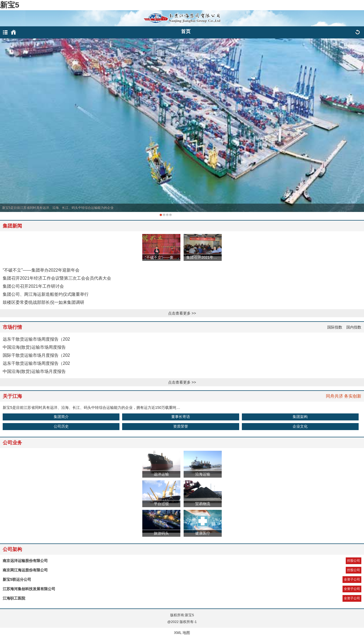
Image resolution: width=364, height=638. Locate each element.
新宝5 (10, 5)
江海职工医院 (14, 598)
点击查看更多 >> (182, 313)
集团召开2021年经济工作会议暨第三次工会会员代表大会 (57, 278)
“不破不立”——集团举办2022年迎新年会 (41, 270)
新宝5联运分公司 (17, 579)
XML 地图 (182, 633)
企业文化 (300, 426)
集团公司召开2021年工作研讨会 (33, 286)
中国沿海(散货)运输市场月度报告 (34, 371)
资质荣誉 (181, 426)
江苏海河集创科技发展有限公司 (29, 589)
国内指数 (354, 327)
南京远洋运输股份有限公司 (25, 561)
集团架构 (300, 417)
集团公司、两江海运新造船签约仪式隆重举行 (46, 294)
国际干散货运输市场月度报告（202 (36, 355)
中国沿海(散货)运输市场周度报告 (34, 347)
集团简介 (61, 417)
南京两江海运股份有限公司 (25, 570)
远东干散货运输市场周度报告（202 (36, 339)
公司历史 (61, 426)
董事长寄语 (181, 417)
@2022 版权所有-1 (182, 622)
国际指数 (335, 327)
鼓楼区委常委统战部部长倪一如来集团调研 (43, 302)
